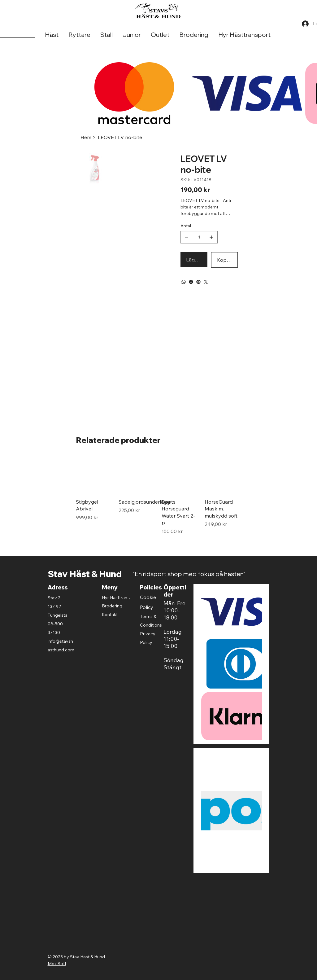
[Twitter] (206, 282)
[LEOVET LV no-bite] (120, 137)
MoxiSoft (57, 964)
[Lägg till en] (211, 237)
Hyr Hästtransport (117, 597)
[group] (158, 496)
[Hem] (86, 137)
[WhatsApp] (184, 282)
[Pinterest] (198, 282)
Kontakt (110, 615)
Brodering (112, 606)
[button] (52, 35)
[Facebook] (191, 282)
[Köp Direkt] (224, 260)
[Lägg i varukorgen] (194, 260)
